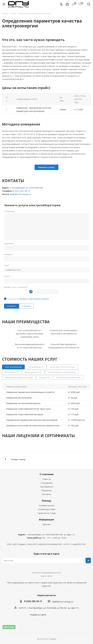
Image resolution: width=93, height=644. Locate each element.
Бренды (47, 524)
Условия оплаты (47, 505)
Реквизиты (46, 490)
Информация (46, 520)
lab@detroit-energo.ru (20, 194)
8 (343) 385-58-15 (21, 191)
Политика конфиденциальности (46, 573)
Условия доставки (47, 509)
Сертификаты (47, 487)
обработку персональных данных (34, 299)
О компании (47, 474)
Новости (47, 479)
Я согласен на (28, 299)
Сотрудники (46, 483)
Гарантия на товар (47, 513)
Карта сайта (47, 576)
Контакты (46, 494)
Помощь (47, 501)
